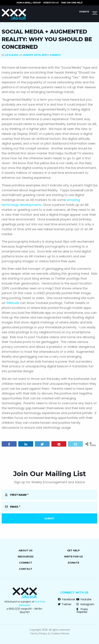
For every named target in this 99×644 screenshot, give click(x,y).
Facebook (67, 599)
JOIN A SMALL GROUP (29, 3)
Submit (49, 518)
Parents (55, 55)
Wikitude (13, 303)
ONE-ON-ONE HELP (72, 3)
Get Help (73, 550)
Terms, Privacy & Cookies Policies (50, 633)
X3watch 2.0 (51, 3)
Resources (26, 557)
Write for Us (73, 557)
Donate (84, 12)
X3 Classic (12, 55)
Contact (26, 569)
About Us (26, 550)
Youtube (84, 599)
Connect (26, 563)
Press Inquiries (82, 611)
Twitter (65, 604)
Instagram (85, 604)
